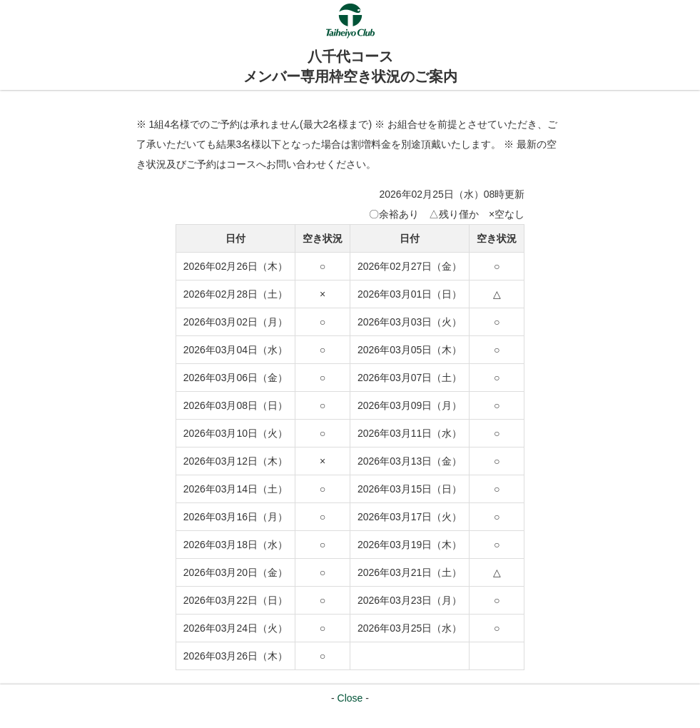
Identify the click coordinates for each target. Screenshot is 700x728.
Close (350, 698)
